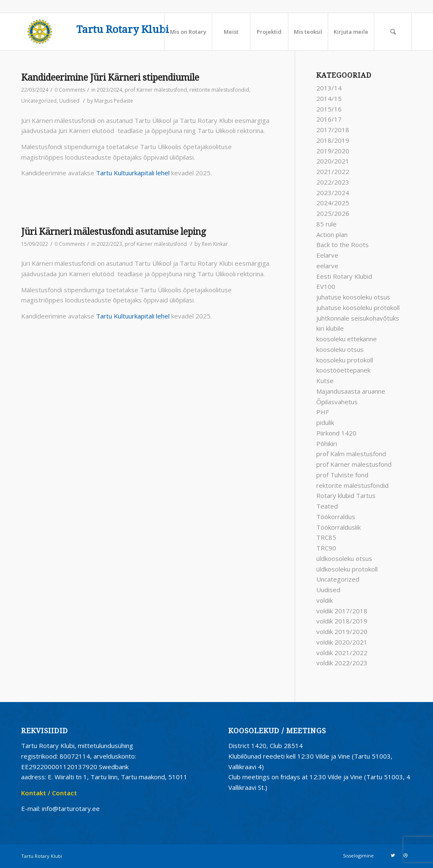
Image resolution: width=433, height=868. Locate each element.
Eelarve (327, 255)
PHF (323, 412)
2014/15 (329, 98)
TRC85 (326, 537)
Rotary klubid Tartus (346, 495)
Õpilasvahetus (337, 402)
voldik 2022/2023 (342, 663)
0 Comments (70, 90)
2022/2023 (110, 244)
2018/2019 (333, 140)
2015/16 (329, 109)
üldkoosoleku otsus (344, 558)
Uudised (69, 101)
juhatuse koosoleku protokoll (358, 307)
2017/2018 (333, 130)
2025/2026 (333, 213)
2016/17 (329, 119)
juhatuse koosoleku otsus (353, 297)
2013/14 (329, 88)
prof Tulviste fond (342, 475)
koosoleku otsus (340, 349)
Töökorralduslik (338, 527)
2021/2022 (333, 171)
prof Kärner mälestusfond (156, 90)
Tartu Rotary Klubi (123, 30)
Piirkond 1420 (336, 433)
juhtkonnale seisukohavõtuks (358, 318)
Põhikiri (327, 444)
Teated (327, 506)
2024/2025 (333, 203)
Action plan (332, 234)
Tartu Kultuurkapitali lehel (133, 173)
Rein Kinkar (215, 244)
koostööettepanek (343, 370)
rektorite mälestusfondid (219, 90)
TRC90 (326, 548)
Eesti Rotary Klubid (344, 276)
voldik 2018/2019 (342, 621)
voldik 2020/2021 (342, 642)
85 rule (326, 224)
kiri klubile (330, 328)
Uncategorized (39, 101)
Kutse (325, 381)
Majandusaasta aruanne (351, 391)
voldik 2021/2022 (342, 653)
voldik (325, 600)
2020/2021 (333, 161)
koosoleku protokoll (345, 360)
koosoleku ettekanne (347, 339)
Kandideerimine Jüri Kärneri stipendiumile (110, 78)
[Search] (393, 32)
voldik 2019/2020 (342, 631)
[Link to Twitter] (393, 855)
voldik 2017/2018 (342, 611)
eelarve (327, 266)
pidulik (325, 422)
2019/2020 (333, 151)
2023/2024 (110, 90)
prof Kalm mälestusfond (351, 454)
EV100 (326, 286)
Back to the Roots (343, 245)
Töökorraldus (336, 517)
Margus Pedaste (114, 101)
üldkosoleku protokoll (347, 569)
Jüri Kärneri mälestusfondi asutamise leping (114, 232)
